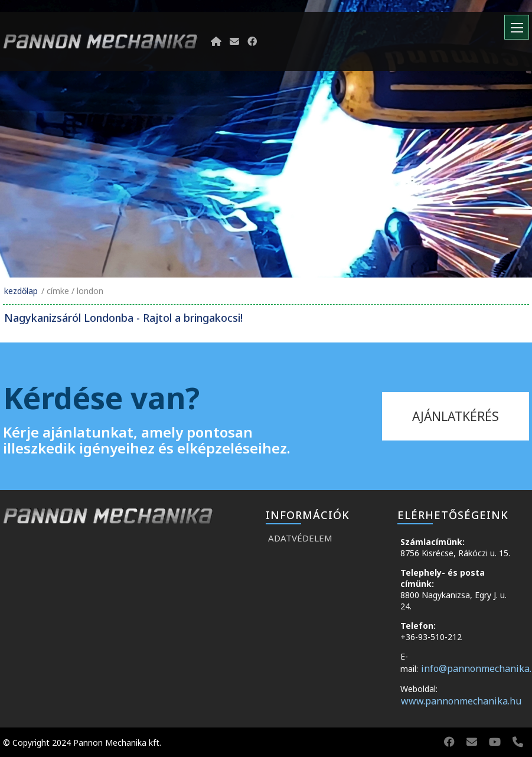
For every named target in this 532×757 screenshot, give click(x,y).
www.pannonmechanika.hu (461, 701)
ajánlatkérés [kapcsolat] (456, 416)
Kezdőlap (21, 291)
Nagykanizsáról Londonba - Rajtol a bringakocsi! (123, 318)
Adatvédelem (300, 538)
